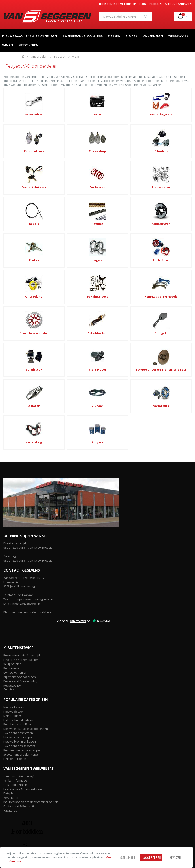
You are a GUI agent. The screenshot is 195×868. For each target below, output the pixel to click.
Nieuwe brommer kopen (20, 587)
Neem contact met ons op (117, 4)
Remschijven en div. (136, 215)
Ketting (21, 182)
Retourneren (12, 513)
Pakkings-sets (59, 215)
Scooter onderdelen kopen (21, 600)
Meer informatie (35, 857)
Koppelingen (59, 182)
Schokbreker (174, 215)
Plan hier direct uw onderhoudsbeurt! (28, 457)
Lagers (136, 182)
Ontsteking (21, 215)
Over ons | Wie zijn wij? (19, 621)
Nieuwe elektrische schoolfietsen (26, 574)
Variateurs (59, 290)
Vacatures (10, 656)
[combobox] (125, 17)
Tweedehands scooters (19, 591)
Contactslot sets (59, 148)
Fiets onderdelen (15, 604)
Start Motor (97, 253)
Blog (142, 4)
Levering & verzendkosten (21, 505)
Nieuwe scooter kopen (18, 583)
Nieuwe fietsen (13, 557)
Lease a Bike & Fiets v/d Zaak (23, 634)
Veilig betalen (12, 509)
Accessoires (21, 114)
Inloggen (155, 4)
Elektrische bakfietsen (18, 565)
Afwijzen (142, 851)
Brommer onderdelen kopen (22, 595)
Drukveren (97, 148)
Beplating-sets (97, 114)
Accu (59, 114)
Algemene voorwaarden (20, 522)
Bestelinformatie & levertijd (22, 501)
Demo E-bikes (12, 561)
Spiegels (21, 253)
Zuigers (136, 290)
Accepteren (118, 851)
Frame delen (136, 148)
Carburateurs (136, 114)
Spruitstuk (59, 253)
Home (23, 56)
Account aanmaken (178, 4)
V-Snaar (21, 290)
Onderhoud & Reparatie (19, 651)
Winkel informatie (15, 626)
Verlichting (97, 290)
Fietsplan (9, 639)
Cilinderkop (174, 114)
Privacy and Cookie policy (20, 526)
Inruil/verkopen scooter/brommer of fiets (31, 647)
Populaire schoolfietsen (19, 570)
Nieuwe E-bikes (14, 552)
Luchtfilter (174, 182)
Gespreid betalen (15, 630)
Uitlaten (174, 253)
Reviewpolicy (12, 531)
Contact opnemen (15, 518)
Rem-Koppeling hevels (97, 217)
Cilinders (21, 148)
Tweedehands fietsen (18, 578)
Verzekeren (11, 643)
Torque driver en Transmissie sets (136, 255)
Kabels (174, 148)
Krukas (97, 182)
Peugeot (60, 57)
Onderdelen (39, 57)
